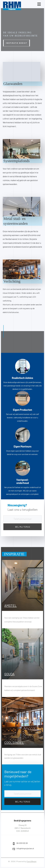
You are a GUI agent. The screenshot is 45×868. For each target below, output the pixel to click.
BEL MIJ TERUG (23, 527)
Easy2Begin (32, 861)
